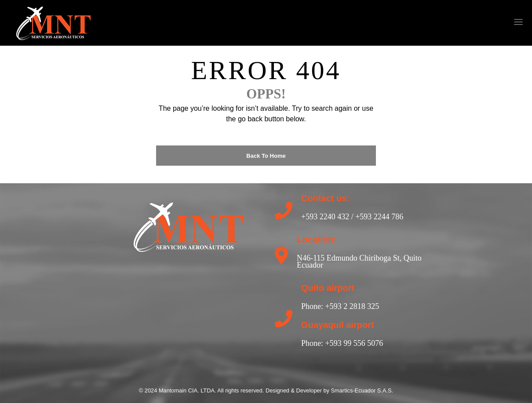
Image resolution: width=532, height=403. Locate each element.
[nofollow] (319, 23)
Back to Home (266, 156)
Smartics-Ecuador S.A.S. (362, 390)
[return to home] (188, 226)
